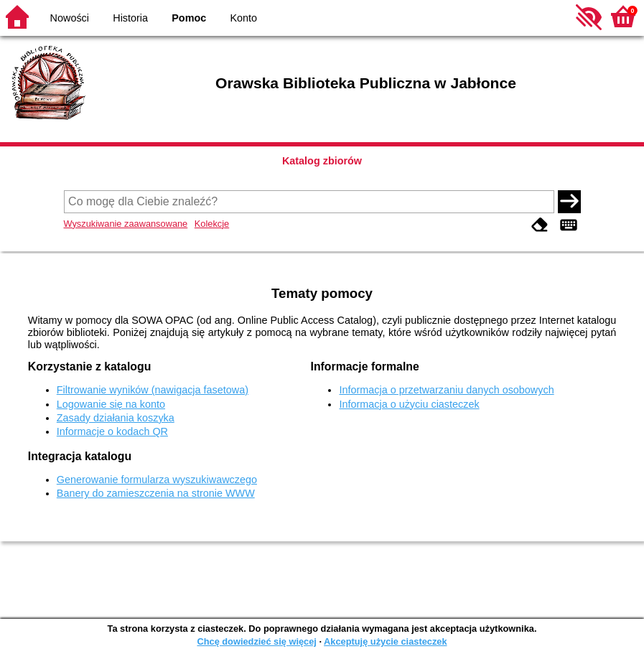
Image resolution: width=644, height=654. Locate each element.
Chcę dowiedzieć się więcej (256, 641)
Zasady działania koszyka (116, 418)
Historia (130, 18)
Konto (244, 18)
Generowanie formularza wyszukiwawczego (157, 480)
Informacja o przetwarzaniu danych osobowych (446, 390)
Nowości (70, 18)
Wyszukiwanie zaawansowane (126, 224)
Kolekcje (212, 224)
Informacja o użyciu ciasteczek (409, 404)
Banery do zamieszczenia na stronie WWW (156, 493)
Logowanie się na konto (111, 404)
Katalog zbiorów (322, 161)
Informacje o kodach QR (112, 431)
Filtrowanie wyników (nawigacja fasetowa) (153, 390)
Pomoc (189, 18)
